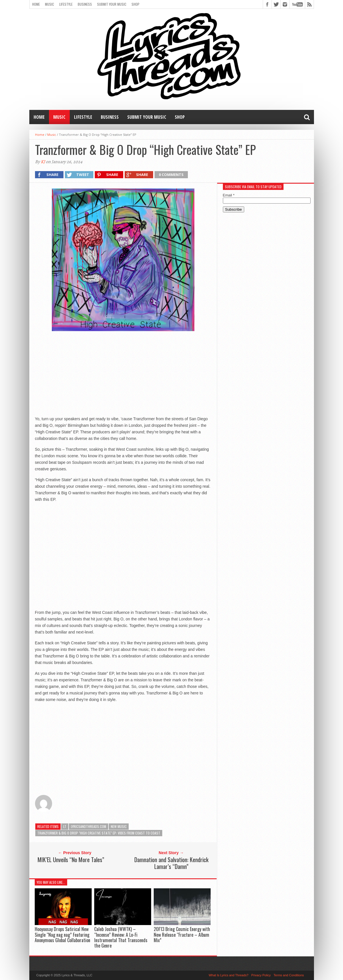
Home (36, 4)
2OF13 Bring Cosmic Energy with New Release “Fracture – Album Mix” (182, 934)
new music (119, 826)
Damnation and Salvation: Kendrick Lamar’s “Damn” (171, 863)
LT (65, 826)
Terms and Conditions (289, 975)
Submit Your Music (112, 4)
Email (229, 195)
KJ (43, 162)
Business (85, 4)
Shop (135, 4)
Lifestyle (66, 4)
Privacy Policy (261, 975)
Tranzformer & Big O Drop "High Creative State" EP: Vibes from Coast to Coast (99, 833)
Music (50, 4)
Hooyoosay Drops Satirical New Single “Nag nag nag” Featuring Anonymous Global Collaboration (62, 934)
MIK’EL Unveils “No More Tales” (71, 860)
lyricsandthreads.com (89, 826)
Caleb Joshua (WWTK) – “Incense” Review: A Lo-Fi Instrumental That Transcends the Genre (121, 937)
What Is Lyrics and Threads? (228, 975)
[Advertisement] (123, 374)
